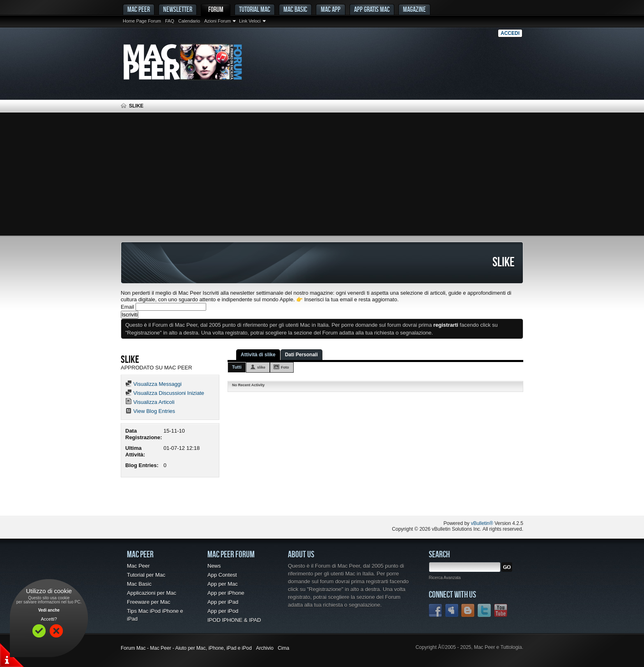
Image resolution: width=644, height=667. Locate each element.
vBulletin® (482, 523)
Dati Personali (301, 355)
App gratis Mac (372, 9)
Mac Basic (295, 9)
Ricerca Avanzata (445, 578)
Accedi (510, 33)
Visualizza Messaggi (153, 384)
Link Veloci (250, 21)
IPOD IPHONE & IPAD (234, 620)
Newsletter (178, 9)
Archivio (265, 648)
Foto (285, 367)
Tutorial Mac (255, 9)
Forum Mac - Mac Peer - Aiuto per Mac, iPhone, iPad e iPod (186, 648)
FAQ (170, 21)
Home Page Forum (142, 21)
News (214, 566)
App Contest (222, 575)
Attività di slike (258, 355)
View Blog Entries (150, 411)
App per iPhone (226, 593)
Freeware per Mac (148, 602)
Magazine (414, 9)
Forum (216, 9)
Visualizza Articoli (150, 402)
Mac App (331, 9)
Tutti (237, 367)
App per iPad (223, 602)
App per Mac (223, 584)
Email (128, 307)
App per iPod (223, 611)
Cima (283, 648)
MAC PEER (139, 9)
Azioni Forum (217, 21)
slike (261, 367)
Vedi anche (49, 610)
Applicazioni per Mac (152, 593)
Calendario (189, 21)
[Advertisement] (322, 174)
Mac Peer (138, 566)
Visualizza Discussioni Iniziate (165, 393)
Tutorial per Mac (146, 575)
